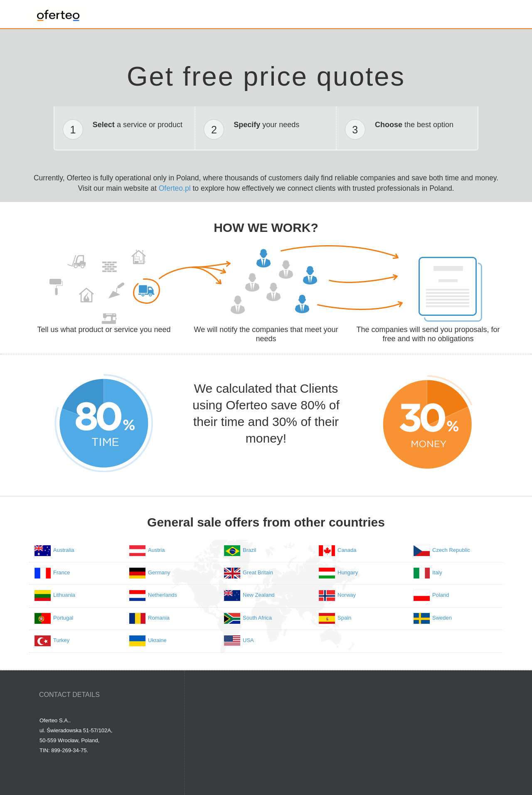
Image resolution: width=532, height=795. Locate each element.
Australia (64, 550)
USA (248, 640)
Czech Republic (451, 550)
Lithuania (64, 595)
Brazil (250, 550)
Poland (441, 595)
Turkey (61, 640)
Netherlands (163, 595)
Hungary (348, 572)
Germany (159, 572)
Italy (437, 572)
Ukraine (157, 640)
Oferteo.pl (175, 188)
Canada (347, 550)
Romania (159, 618)
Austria (156, 550)
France (62, 572)
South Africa (257, 618)
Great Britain (258, 572)
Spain (344, 618)
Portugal (63, 618)
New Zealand (259, 595)
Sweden (442, 618)
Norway (347, 595)
